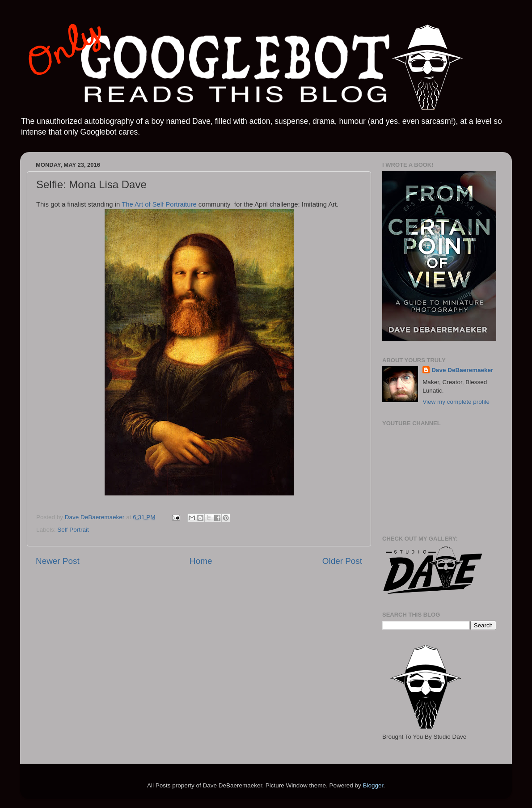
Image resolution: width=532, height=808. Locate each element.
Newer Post (58, 561)
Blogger (373, 785)
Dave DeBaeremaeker (462, 370)
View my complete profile (456, 402)
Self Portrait (73, 530)
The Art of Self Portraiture (159, 204)
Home (201, 561)
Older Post (342, 561)
